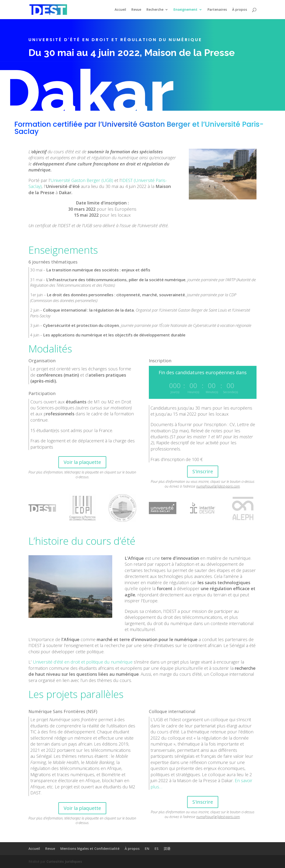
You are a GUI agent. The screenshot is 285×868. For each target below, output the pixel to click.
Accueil (120, 10)
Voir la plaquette (82, 462)
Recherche (155, 10)
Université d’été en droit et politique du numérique (83, 662)
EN (147, 849)
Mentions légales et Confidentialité (90, 849)
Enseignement (185, 10)
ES (156, 849)
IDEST (127, 180)
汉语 (167, 849)
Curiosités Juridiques (64, 861)
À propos (240, 10)
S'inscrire (203, 471)
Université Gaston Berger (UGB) (82, 180)
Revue (136, 10)
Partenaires (217, 10)
